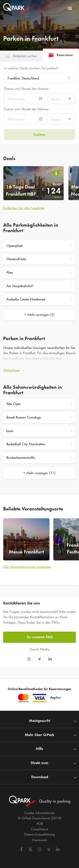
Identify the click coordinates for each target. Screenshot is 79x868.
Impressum (40, 840)
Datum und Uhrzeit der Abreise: (27, 109)
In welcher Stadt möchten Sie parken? (31, 68)
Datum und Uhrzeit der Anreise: (26, 89)
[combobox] (61, 100)
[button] (39, 369)
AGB (40, 824)
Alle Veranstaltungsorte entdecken (27, 567)
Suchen (39, 135)
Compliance (40, 829)
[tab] (21, 56)
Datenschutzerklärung (39, 834)
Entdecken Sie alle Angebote (24, 208)
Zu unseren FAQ (40, 637)
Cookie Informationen (39, 813)
